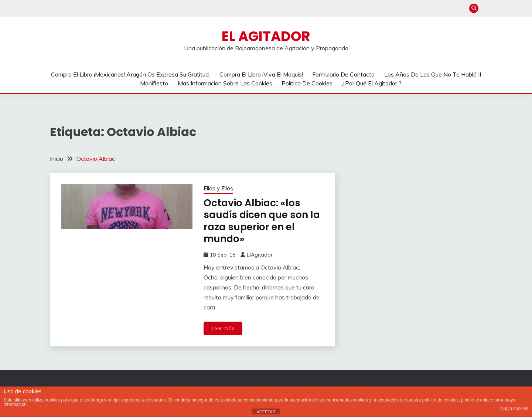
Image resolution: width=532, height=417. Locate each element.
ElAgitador (260, 255)
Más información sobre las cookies (225, 83)
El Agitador (266, 36)
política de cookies (441, 400)
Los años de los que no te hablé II (433, 74)
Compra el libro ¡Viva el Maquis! (261, 74)
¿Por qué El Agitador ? (372, 83)
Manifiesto (154, 83)
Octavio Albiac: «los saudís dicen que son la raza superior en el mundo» (262, 221)
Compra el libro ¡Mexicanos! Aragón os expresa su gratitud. (130, 74)
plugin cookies (514, 408)
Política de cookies (307, 83)
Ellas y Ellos (218, 188)
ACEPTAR (266, 412)
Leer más (223, 328)
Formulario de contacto (343, 74)
